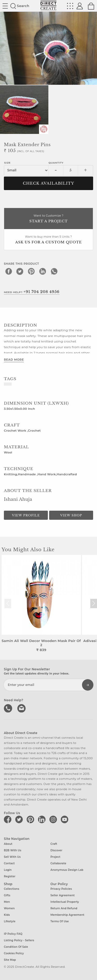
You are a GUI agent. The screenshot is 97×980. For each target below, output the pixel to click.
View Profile (26, 515)
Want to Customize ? (48, 219)
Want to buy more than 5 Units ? (48, 240)
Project (55, 857)
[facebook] (9, 271)
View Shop (71, 515)
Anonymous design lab (67, 870)
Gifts (7, 895)
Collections (12, 889)
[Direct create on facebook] (9, 819)
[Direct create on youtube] (65, 819)
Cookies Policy (14, 953)
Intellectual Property (65, 902)
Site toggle (5, 6)
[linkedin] (43, 271)
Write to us (22, 708)
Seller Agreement (63, 895)
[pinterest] (31, 271)
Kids (7, 915)
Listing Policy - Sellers (19, 940)
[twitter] (20, 271)
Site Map (10, 960)
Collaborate (58, 863)
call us (9, 708)
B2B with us (13, 850)
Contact (9, 863)
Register (10, 876)
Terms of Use (60, 921)
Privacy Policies (61, 889)
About (8, 844)
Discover (56, 850)
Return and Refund (64, 908)
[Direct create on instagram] (54, 819)
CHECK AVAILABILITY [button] (48, 183)
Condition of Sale (16, 947)
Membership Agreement (67, 915)
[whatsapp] (54, 271)
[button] (94, 603)
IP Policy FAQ (13, 934)
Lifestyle (10, 921)
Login (8, 870)
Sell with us (12, 857)
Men (7, 902)
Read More (14, 360)
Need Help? (32, 292)
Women (9, 908)
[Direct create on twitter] (20, 819)
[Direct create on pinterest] (31, 819)
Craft (54, 844)
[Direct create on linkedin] (43, 819)
